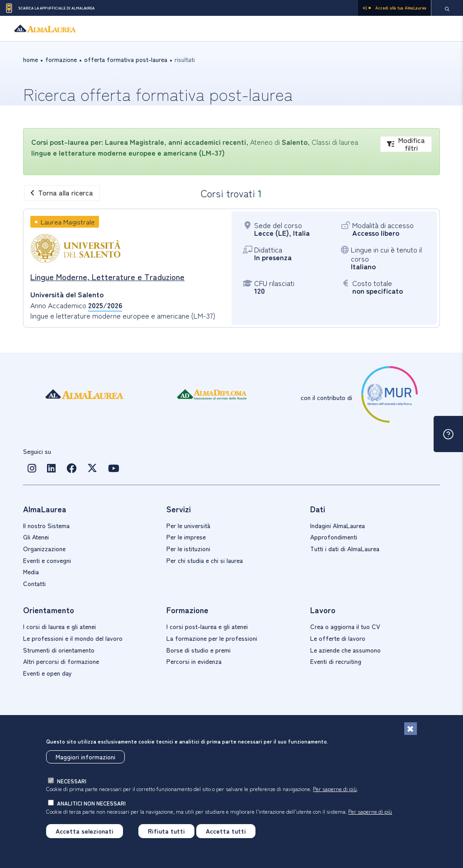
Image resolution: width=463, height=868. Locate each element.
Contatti (34, 583)
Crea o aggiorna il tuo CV (345, 626)
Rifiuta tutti (166, 831)
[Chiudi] (411, 729)
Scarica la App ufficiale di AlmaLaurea (50, 8)
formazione (61, 59)
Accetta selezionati (85, 831)
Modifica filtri (406, 144)
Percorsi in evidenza (194, 661)
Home (31, 59)
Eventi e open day (47, 673)
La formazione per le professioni (212, 638)
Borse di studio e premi (198, 650)
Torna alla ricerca (62, 192)
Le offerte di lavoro (338, 638)
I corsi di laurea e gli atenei (59, 626)
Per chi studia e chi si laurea (205, 560)
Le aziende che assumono (345, 650)
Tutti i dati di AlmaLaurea (345, 548)
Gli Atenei (36, 537)
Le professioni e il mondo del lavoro (73, 638)
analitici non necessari (91, 803)
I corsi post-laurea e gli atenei (207, 626)
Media (31, 572)
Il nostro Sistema (46, 525)
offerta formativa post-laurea (126, 59)
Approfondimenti (334, 537)
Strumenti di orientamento (59, 650)
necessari (72, 781)
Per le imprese (186, 537)
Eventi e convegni (47, 560)
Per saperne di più (335, 789)
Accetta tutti (226, 831)
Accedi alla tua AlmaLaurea (394, 8)
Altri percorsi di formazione (61, 661)
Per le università (188, 525)
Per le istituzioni (188, 548)
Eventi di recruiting (336, 661)
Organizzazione (44, 548)
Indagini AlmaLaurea (338, 525)
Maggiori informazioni (85, 757)
